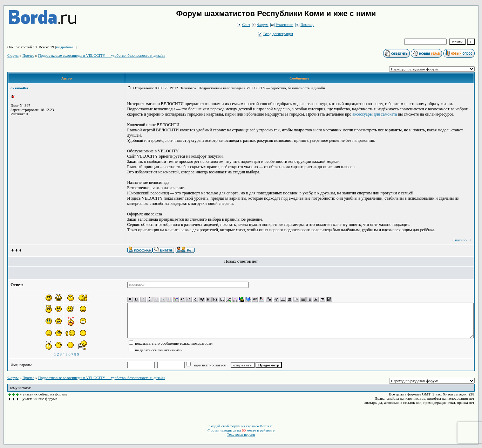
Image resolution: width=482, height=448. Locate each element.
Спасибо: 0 (461, 240)
